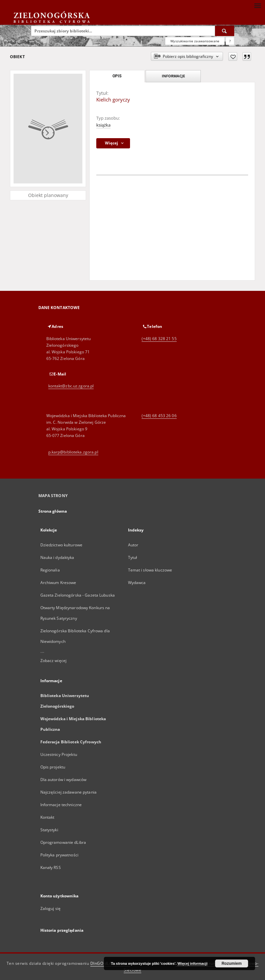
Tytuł (133, 557)
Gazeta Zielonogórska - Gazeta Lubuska (78, 595)
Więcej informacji (193, 963)
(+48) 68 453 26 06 (159, 416)
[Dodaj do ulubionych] (233, 57)
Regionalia (50, 570)
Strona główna (53, 511)
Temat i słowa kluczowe (150, 570)
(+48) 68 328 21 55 (159, 339)
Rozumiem (232, 963)
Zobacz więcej (54, 661)
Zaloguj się (51, 908)
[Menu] (257, 5)
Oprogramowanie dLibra (63, 842)
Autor (133, 545)
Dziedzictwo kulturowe (62, 545)
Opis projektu (53, 767)
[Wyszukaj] (225, 31)
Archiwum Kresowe (58, 583)
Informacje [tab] (173, 76)
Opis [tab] (117, 76)
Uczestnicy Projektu (59, 754)
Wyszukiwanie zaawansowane (195, 41)
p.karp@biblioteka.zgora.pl (73, 452)
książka (103, 125)
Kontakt (47, 817)
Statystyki (49, 830)
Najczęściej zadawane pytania (68, 792)
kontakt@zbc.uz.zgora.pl (71, 386)
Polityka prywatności (59, 855)
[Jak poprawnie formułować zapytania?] (230, 41)
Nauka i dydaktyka (57, 557)
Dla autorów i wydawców (64, 780)
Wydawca (137, 583)
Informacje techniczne (61, 805)
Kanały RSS (51, 867)
